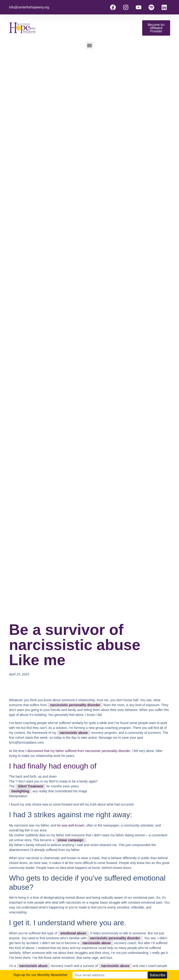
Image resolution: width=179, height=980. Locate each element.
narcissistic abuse (74, 733)
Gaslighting (20, 791)
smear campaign (71, 840)
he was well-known (70, 825)
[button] (89, 45)
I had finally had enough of (53, 766)
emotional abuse (73, 933)
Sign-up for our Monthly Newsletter (50, 975)
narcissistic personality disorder (75, 705)
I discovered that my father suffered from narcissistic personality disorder (78, 751)
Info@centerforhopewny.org (29, 7)
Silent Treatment (30, 786)
